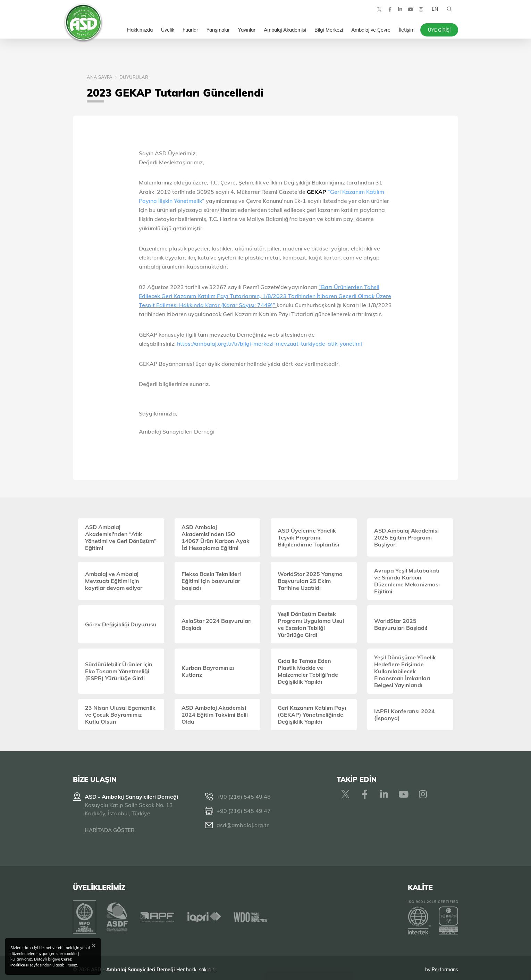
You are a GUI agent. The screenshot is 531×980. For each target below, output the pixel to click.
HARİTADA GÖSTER (109, 830)
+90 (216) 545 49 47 (244, 811)
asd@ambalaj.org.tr (243, 825)
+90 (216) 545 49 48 (244, 797)
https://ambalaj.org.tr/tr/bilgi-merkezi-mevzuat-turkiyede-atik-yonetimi (269, 344)
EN (433, 14)
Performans (445, 966)
